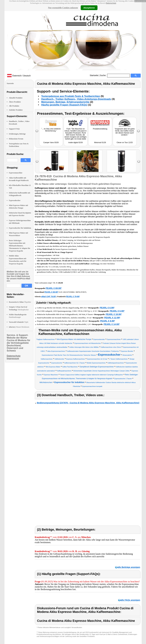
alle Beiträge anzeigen (129, 567)
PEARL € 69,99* (54, 288)
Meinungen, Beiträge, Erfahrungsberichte (65, 102)
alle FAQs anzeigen (130, 600)
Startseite (94, 75)
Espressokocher (15, 200)
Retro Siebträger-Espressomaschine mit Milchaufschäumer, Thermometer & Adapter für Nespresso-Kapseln (20, 246)
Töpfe (19, 322)
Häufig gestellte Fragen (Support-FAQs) (64, 105)
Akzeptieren (89, 8)
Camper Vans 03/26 (51, 143)
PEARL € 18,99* (114, 314)
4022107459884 (69, 292)
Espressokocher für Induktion (20, 228)
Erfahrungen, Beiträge (17, 134)
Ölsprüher (20, 302)
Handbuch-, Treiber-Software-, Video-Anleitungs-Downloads (76, 99)
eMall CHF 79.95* (49, 296)
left (37, 161)
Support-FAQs (14, 129)
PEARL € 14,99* (112, 324)
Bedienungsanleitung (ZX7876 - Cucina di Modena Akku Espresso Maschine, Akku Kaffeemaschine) (88, 403)
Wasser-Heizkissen (19, 327)
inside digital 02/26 (75, 143)
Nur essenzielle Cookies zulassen (63, 8)
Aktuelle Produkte (16, 98)
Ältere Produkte (15, 102)
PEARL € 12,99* (112, 318)
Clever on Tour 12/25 (125, 143)
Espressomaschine (16, 173)
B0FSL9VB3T (81, 292)
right (139, 161)
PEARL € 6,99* (107, 308)
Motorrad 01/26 (100, 143)
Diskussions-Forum (16, 139)
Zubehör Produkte (16, 110)
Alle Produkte (14, 106)
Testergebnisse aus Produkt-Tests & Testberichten (71, 96)
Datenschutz (111, 3)
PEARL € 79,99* (73, 296)
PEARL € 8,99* (108, 321)
